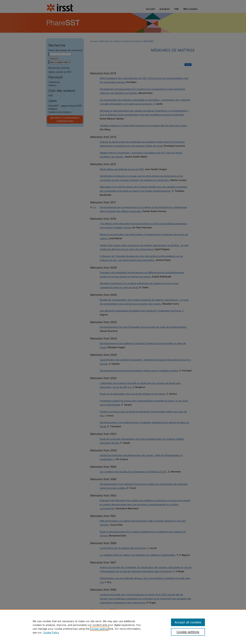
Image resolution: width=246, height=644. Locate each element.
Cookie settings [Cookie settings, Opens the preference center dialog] (188, 632)
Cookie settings (99, 629)
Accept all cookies (188, 622)
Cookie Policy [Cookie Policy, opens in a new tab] (51, 633)
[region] (123, 627)
